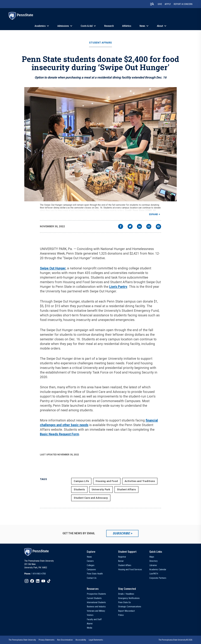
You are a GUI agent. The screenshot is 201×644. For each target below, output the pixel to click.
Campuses (91, 569)
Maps (152, 557)
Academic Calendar (158, 569)
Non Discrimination (65, 640)
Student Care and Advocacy (91, 498)
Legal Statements (96, 640)
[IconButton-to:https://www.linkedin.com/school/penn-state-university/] (38, 581)
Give (160, 4)
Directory (153, 561)
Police (121, 615)
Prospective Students (96, 594)
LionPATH (154, 574)
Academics (40, 26)
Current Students (94, 598)
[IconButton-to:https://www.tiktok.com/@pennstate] (49, 581)
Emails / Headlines (126, 594)
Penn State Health (95, 574)
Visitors (90, 615)
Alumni (90, 624)
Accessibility (81, 640)
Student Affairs (100, 43)
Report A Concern (183, 4)
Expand (154, 214)
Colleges (91, 565)
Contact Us (92, 578)
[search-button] (152, 4)
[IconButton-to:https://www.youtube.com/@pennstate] (43, 581)
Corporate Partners (158, 578)
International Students (96, 602)
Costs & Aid (87, 26)
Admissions (63, 26)
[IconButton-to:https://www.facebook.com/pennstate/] (32, 581)
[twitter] (130, 227)
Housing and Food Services (130, 569)
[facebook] (121, 227)
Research (109, 26)
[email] (149, 227)
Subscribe (121, 533)
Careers (90, 561)
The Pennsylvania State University (22, 640)
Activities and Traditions (140, 481)
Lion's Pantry (118, 287)
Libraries (153, 565)
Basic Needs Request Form (59, 434)
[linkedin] (139, 227)
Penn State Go (124, 602)
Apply (168, 4)
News (142, 26)
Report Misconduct (126, 611)
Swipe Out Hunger (53, 268)
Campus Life (81, 481)
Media (89, 628)
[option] (35, 574)
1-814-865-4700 (39, 574)
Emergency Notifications (129, 598)
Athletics (127, 26)
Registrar (122, 557)
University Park (101, 489)
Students (79, 489)
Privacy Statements (47, 640)
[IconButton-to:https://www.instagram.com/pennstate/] (27, 581)
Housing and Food (107, 481)
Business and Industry (96, 607)
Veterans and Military (96, 611)
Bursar (121, 561)
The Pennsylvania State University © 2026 (175, 640)
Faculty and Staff (94, 619)
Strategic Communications (130, 607)
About (160, 26)
